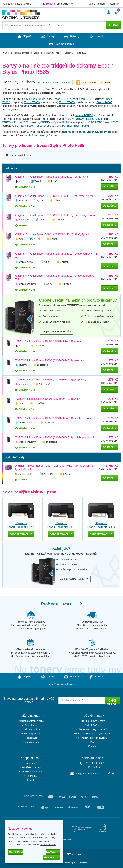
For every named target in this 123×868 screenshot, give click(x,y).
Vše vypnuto (51, 857)
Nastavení (53, 852)
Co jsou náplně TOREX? (57, 332)
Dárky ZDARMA (93, 725)
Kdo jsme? (31, 763)
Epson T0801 (85, 99)
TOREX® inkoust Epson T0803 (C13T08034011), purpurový (51, 380)
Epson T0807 (37, 99)
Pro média (31, 776)
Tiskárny (72, 36)
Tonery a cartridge (22, 53)
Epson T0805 (67, 103)
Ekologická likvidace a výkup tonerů (93, 733)
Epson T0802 (55, 122)
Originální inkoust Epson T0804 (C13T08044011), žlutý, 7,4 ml (52, 235)
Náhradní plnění (31, 742)
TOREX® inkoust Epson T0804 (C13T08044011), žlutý (48, 399)
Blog (93, 742)
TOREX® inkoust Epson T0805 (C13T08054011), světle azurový (53, 418)
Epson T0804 (61, 99)
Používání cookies (31, 767)
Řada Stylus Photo (52, 53)
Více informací (48, 844)
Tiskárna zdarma (61, 44)
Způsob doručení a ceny (31, 721)
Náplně (23, 36)
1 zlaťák (55, 181)
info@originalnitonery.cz (89, 773)
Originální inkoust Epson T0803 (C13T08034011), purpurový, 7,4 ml (55, 215)
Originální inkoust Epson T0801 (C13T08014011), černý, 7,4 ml (53, 177)
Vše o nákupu (97, 4)
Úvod (7, 53)
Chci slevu (112, 701)
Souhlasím (16, 852)
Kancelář (99, 36)
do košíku (110, 187)
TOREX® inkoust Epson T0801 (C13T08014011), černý (48, 341)
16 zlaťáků (40, 346)
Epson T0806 (104, 103)
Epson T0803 (32, 103)
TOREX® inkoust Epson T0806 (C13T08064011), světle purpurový (55, 438)
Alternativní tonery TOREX (93, 729)
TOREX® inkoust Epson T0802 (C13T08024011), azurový (50, 361)
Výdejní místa (31, 725)
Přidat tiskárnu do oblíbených (54, 83)
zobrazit (21, 534)
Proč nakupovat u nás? (93, 721)
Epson (37, 53)
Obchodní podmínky (31, 771)
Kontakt (115, 4)
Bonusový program (31, 733)
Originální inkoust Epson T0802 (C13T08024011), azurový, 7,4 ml (54, 196)
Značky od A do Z (31, 729)
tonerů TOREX (84, 116)
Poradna (93, 746)
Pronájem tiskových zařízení (93, 738)
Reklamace (31, 738)
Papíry (47, 36)
